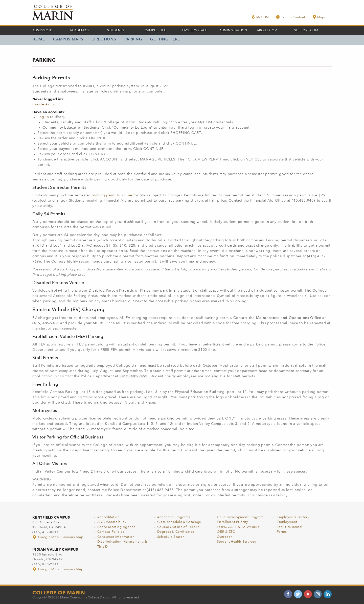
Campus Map (72, 537)
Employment (287, 522)
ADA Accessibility (112, 522)
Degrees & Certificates (176, 532)
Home (39, 40)
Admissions (43, 31)
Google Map (46, 537)
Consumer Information (116, 537)
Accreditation (109, 517)
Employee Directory (293, 517)
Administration (233, 31)
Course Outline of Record (178, 527)
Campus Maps (68, 40)
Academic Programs (174, 517)
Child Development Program (240, 517)
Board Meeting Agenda (117, 527)
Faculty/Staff (195, 31)
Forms (282, 532)
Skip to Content (291, 17)
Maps (319, 17)
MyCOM (260, 17)
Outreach (225, 537)
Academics (79, 31)
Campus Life (155, 31)
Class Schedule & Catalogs (179, 522)
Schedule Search (171, 537)
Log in (43, 117)
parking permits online (112, 195)
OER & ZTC (226, 532)
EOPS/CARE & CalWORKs (238, 527)
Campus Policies (111, 532)
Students (116, 31)
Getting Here (165, 40)
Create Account (46, 104)
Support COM (306, 31)
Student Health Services (236, 542)
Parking (133, 40)
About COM (267, 31)
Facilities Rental (290, 527)
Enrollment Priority (232, 522)
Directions (104, 40)
